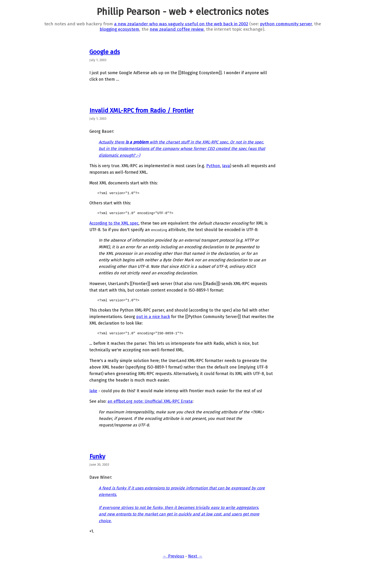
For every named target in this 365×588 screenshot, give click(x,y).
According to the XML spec (114, 223)
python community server (286, 24)
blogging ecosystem (119, 29)
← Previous (173, 556)
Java (226, 166)
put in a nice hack (153, 317)
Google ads (105, 52)
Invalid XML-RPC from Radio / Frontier (142, 110)
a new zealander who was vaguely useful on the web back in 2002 (181, 24)
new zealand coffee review (177, 29)
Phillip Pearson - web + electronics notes (182, 12)
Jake (93, 391)
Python (213, 166)
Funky (97, 456)
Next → (195, 556)
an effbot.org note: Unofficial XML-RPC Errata (150, 401)
